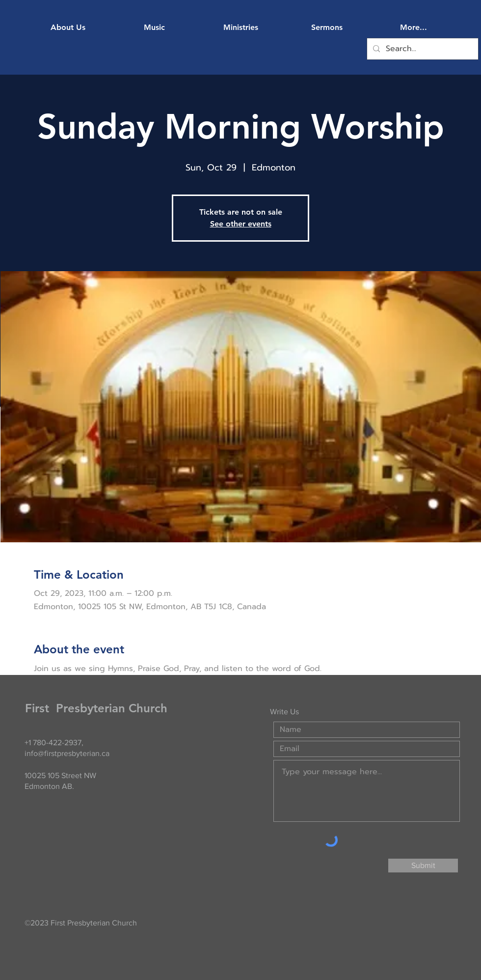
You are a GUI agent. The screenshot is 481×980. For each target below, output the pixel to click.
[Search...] (422, 49)
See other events (241, 224)
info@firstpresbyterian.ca (67, 753)
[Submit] (423, 866)
